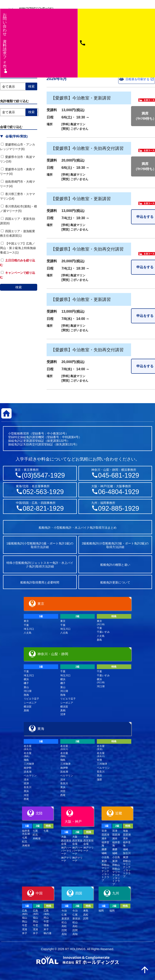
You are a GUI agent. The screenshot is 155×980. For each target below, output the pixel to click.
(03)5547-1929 (43, 475)
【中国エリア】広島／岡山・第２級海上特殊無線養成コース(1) (18, 248)
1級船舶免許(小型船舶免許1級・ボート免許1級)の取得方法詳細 (40, 545)
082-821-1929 (43, 508)
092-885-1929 (119, 508)
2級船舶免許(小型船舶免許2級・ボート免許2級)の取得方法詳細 (115, 545)
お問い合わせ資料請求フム (5, 43)
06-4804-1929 (119, 492)
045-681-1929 (119, 475)
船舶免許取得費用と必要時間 (40, 582)
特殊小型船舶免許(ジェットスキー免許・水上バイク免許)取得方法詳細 (40, 565)
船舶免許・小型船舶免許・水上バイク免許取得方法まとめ (78, 528)
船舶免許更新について (115, 582)
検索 (19, 287)
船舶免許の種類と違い (115, 565)
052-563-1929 (43, 492)
